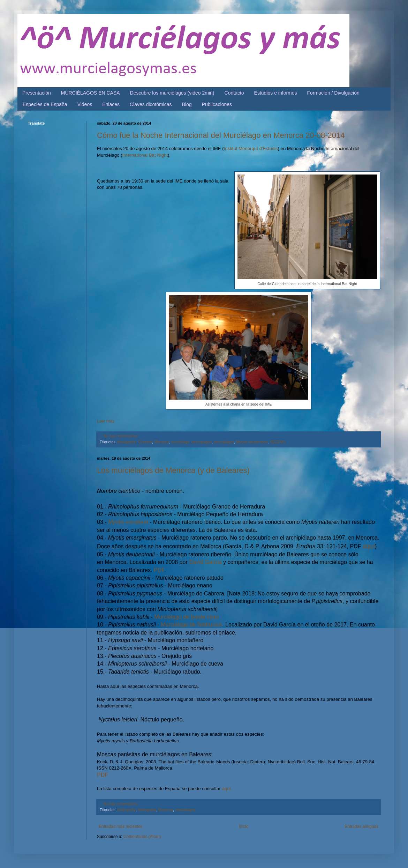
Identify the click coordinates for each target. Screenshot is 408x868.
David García (205, 562)
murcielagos (202, 442)
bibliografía (147, 810)
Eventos (145, 442)
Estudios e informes (276, 93)
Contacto (234, 93)
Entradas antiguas (361, 826)
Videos (85, 104)
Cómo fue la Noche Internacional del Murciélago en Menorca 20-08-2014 (221, 135)
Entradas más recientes (121, 826)
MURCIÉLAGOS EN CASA (90, 93)
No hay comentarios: (121, 436)
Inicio (244, 826)
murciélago (180, 442)
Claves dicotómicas (151, 104)
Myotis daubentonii (252, 442)
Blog (187, 104)
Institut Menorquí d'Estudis (251, 149)
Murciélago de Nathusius (191, 625)
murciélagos (224, 442)
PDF (158, 570)
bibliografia (127, 810)
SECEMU (278, 442)
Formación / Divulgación (333, 93)
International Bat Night (145, 155)
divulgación (127, 442)
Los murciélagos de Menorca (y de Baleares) (173, 470)
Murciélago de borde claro (187, 617)
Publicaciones (217, 104)
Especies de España (45, 104)
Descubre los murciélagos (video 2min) (172, 93)
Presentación (37, 93)
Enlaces (111, 104)
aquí (369, 546)
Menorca (161, 442)
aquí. (227, 789)
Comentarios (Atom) (142, 837)
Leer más (106, 421)
